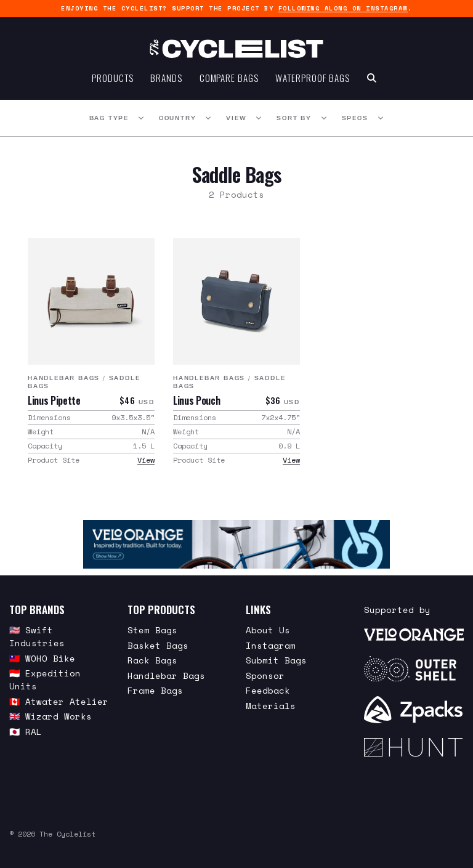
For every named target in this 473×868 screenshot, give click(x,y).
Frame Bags (155, 690)
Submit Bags (276, 660)
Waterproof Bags (313, 78)
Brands (166, 78)
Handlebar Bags (64, 379)
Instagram (271, 645)
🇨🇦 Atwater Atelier (59, 701)
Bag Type (109, 119)
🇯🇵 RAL (26, 732)
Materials (271, 706)
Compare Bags (229, 78)
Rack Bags (152, 660)
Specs (355, 119)
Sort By (294, 119)
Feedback (268, 690)
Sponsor (265, 675)
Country (178, 119)
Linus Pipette (54, 400)
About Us (268, 630)
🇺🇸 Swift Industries (37, 636)
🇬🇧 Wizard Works (51, 716)
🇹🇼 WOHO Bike (42, 658)
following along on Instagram (343, 8)
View (236, 119)
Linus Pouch (196, 400)
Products (112, 78)
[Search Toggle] (372, 78)
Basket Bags (158, 645)
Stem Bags (152, 630)
